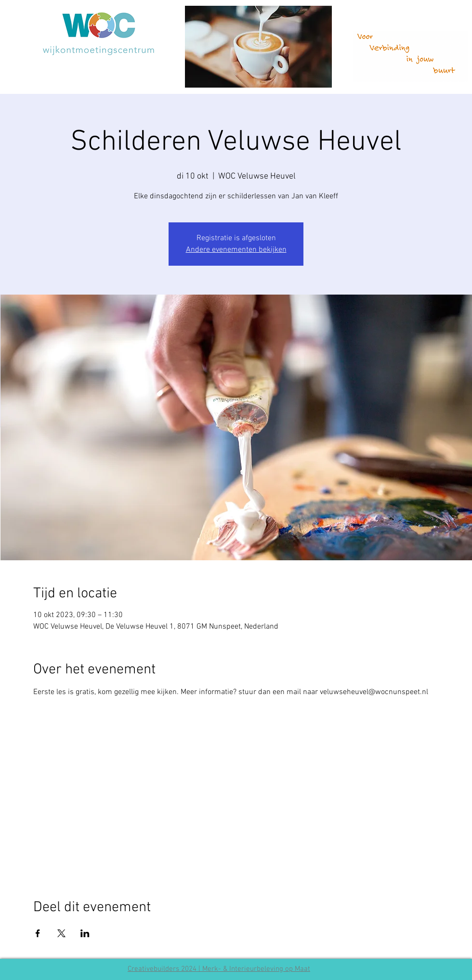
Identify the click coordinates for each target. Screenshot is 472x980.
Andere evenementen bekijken (236, 250)
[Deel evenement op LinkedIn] (85, 933)
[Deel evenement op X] (61, 933)
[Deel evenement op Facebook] (38, 933)
